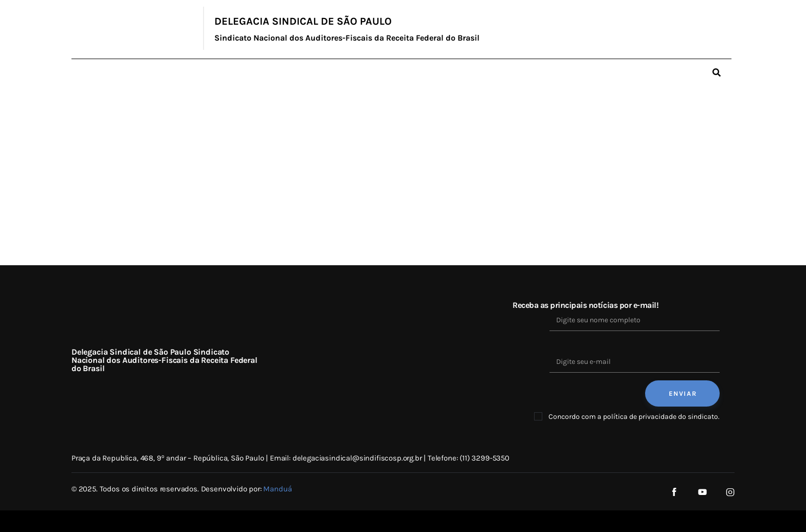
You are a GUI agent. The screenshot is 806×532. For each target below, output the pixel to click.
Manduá (277, 489)
